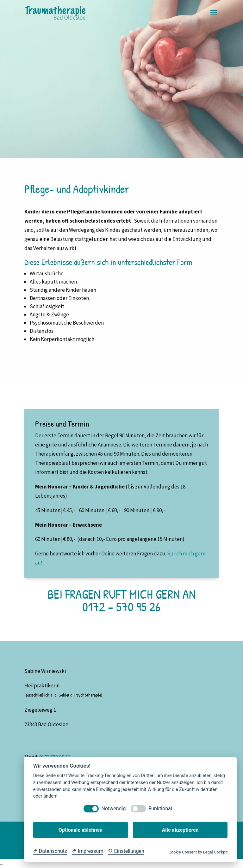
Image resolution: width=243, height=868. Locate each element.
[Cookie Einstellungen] (126, 851)
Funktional (160, 808)
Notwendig (113, 808)
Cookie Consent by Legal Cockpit (198, 852)
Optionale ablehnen (81, 830)
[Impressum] (88, 851)
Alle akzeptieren (180, 830)
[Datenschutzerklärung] (50, 851)
